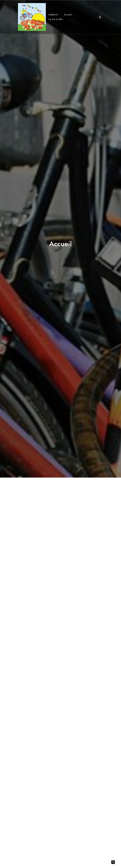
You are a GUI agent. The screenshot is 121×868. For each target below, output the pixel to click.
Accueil (68, 15)
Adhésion (53, 15)
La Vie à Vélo (56, 19)
